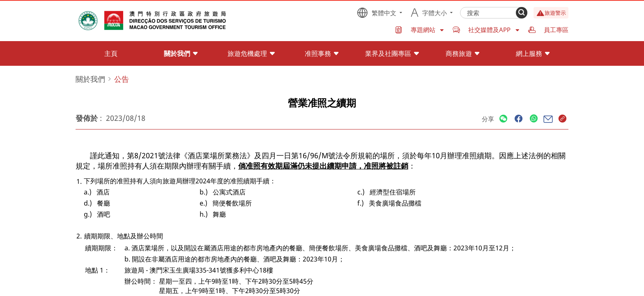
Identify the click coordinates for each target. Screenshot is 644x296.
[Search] (522, 13)
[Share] (503, 119)
